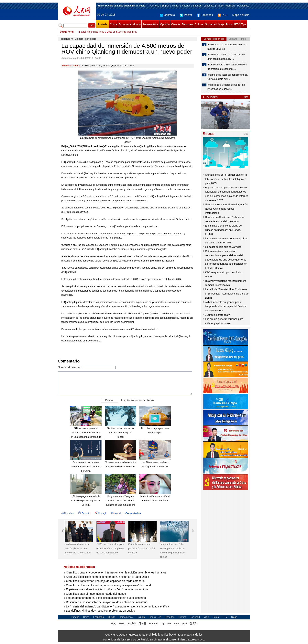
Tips (244, 24)
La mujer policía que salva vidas (223, 247)
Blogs (234, 617)
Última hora (66, 32)
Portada (102, 24)
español (65, 39)
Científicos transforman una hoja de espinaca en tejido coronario (105, 581)
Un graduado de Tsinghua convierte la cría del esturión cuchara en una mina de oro (120, 500)
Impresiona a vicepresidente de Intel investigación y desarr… (226, 87)
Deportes (187, 24)
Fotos (229, 24)
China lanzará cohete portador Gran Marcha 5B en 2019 (142, 548)
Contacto (167, 15)
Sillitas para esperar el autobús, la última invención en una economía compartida (86, 433)
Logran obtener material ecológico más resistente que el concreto (106, 598)
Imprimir (68, 513)
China (113, 24)
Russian (186, 6)
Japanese (209, 6)
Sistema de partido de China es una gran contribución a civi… (226, 57)
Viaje (221, 24)
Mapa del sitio (241, 15)
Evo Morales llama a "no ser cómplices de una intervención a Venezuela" (78, 548)
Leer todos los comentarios (137, 400)
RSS (223, 15)
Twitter (186, 15)
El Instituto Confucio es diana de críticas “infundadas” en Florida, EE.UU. (223, 230)
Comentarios (133, 513)
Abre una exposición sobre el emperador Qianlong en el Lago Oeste (108, 577)
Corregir (100, 513)
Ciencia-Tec (155, 617)
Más (246, 97)
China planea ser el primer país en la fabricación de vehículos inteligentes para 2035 (226, 179)
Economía (125, 24)
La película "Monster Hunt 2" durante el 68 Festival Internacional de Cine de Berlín (227, 294)
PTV (237, 24)
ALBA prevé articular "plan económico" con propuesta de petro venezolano (110, 548)
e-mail (116, 513)
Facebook (205, 15)
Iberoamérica (150, 24)
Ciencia (176, 24)
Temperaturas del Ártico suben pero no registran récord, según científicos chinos (173, 551)
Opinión (165, 24)
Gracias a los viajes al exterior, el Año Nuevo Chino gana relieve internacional (226, 209)
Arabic (220, 6)
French (176, 6)
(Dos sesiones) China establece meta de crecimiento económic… (227, 67)
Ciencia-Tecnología (86, 39)
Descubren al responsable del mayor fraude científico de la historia (107, 602)
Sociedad (211, 24)
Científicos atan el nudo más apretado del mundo (96, 594)
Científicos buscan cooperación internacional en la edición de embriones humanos (116, 572)
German (230, 6)
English (165, 6)
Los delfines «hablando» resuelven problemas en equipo (100, 611)
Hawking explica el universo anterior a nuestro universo (227, 47)
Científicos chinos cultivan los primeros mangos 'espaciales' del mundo (109, 585)
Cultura (199, 24)
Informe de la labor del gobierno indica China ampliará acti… (227, 77)
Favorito (84, 513)
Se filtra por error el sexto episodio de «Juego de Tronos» (121, 433)
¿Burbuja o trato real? (217, 315)
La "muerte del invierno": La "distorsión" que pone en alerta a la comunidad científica (117, 606)
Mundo (137, 24)
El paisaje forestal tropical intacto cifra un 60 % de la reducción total (107, 589)
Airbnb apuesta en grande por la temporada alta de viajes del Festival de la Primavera (226, 306)
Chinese (155, 6)
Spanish (197, 6)
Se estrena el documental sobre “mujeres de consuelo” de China (86, 466)
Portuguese (243, 6)
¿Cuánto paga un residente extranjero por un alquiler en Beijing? (86, 500)
